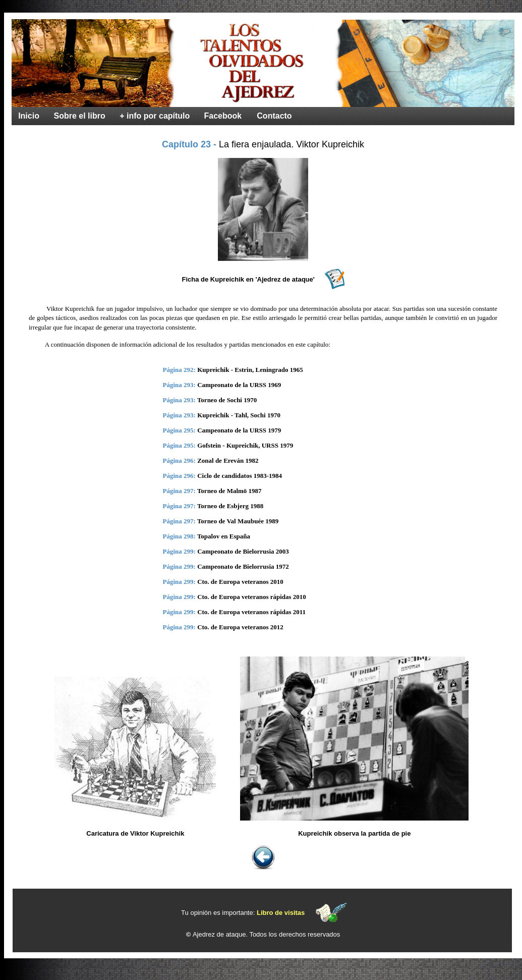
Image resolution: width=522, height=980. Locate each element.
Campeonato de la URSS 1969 (239, 385)
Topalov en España (224, 536)
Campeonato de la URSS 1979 (239, 430)
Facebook (223, 116)
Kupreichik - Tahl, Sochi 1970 (239, 415)
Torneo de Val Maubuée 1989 (238, 521)
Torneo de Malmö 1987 (229, 491)
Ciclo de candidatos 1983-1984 (240, 476)
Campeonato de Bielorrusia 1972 (243, 566)
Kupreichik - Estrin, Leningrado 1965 (250, 370)
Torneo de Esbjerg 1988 (230, 506)
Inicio (29, 116)
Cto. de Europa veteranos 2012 (240, 627)
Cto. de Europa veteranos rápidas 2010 (252, 597)
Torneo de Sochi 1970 (227, 400)
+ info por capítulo (155, 116)
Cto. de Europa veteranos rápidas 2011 (251, 612)
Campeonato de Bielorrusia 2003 (243, 551)
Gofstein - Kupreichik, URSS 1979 (245, 445)
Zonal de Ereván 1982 (228, 460)
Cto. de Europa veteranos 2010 (240, 582)
